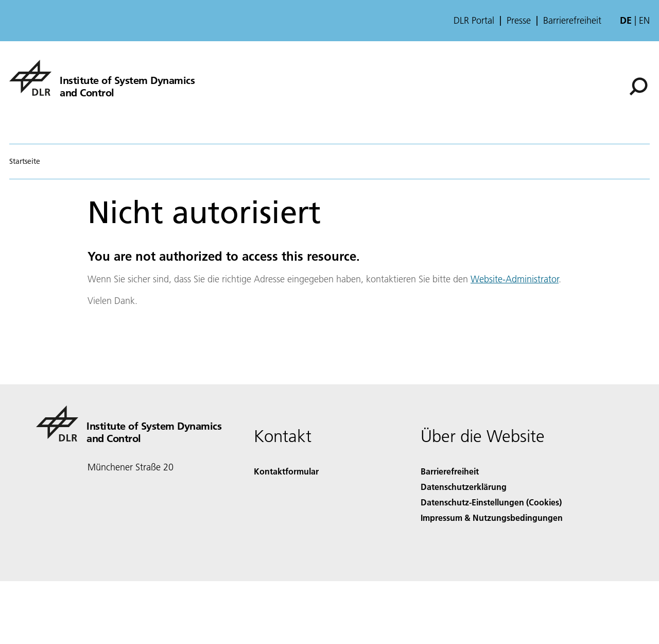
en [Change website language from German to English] (644, 20)
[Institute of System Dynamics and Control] (102, 78)
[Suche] (638, 87)
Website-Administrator (515, 279)
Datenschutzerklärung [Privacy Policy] (464, 487)
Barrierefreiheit (572, 21)
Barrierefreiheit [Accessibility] (450, 471)
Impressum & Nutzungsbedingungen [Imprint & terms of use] (492, 518)
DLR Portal (474, 21)
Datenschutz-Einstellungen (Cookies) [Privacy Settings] (491, 502)
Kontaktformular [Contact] (286, 471)
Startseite (25, 161)
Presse (519, 21)
